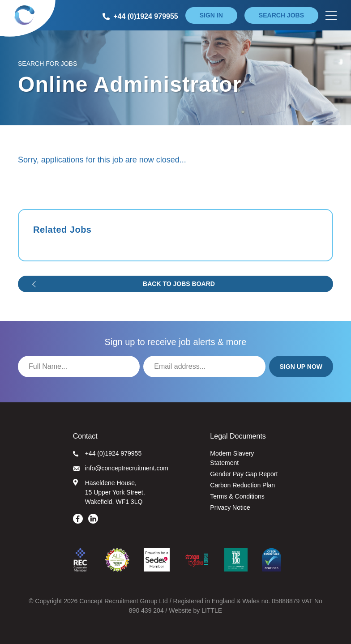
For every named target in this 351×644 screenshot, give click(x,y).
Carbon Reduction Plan (242, 485)
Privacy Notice (230, 508)
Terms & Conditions (237, 496)
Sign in (211, 15)
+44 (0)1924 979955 (107, 453)
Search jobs (281, 15)
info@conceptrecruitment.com (121, 468)
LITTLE (212, 610)
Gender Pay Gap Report (244, 474)
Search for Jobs (47, 64)
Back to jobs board (179, 284)
